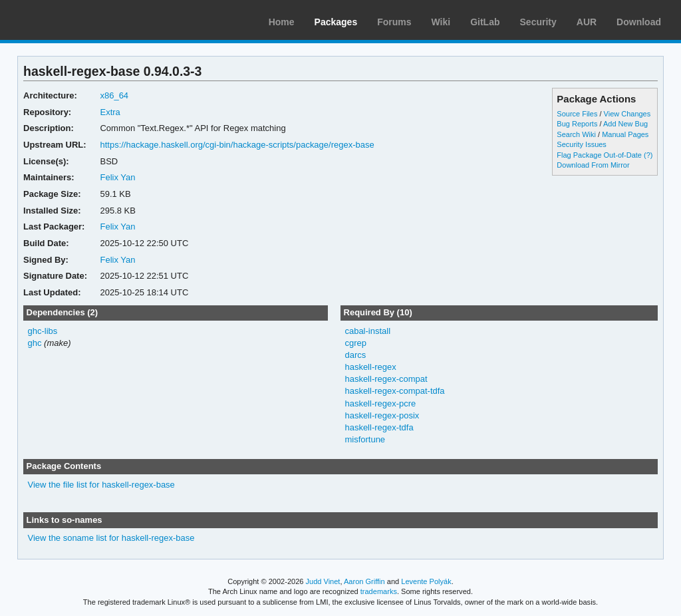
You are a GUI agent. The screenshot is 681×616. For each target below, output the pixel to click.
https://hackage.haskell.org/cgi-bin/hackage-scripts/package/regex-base (237, 145)
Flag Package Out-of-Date (599, 155)
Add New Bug (625, 124)
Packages (336, 22)
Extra (110, 112)
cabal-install (367, 331)
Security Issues (581, 144)
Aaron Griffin (364, 581)
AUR (587, 22)
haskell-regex (370, 367)
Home (282, 22)
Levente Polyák (426, 581)
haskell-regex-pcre (380, 403)
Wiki (441, 22)
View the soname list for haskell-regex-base (111, 538)
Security (538, 22)
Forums (394, 22)
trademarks (379, 591)
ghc (35, 343)
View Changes (627, 114)
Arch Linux (73, 20)
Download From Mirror (593, 165)
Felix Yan (117, 177)
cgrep (355, 343)
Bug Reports (577, 124)
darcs (355, 355)
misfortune (365, 439)
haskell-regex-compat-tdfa (394, 391)
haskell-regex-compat (386, 379)
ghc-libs (43, 331)
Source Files (577, 114)
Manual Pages (625, 134)
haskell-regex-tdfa (379, 427)
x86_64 (114, 95)
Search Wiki (576, 134)
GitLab (485, 22)
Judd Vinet (323, 581)
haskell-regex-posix (382, 415)
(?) (648, 155)
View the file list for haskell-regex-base (101, 485)
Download (639, 22)
